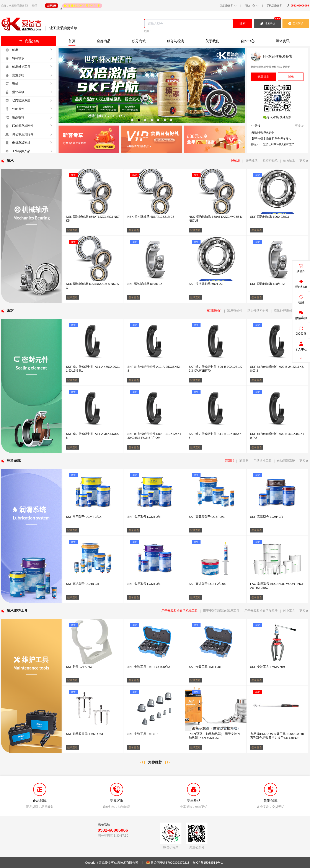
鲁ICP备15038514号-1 (207, 863)
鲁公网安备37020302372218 (170, 863)
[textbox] (189, 24)
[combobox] (189, 24)
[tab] (132, 120)
